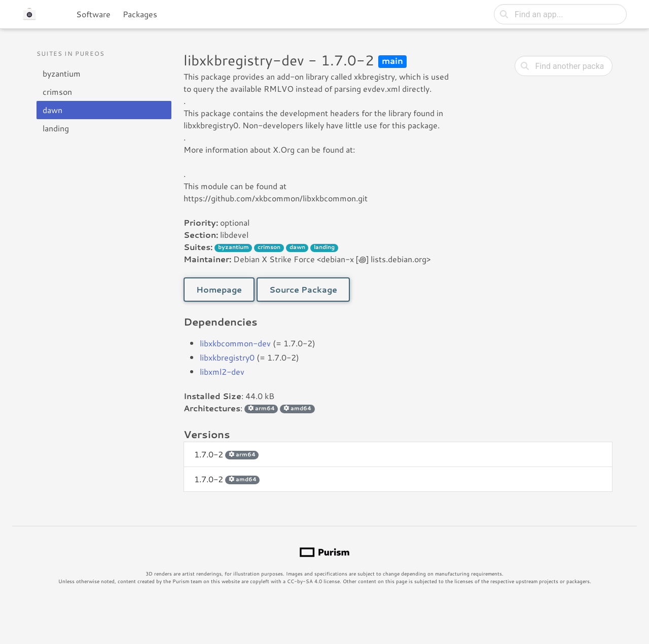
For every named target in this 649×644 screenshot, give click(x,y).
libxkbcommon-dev (235, 343)
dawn (52, 110)
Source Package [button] (303, 289)
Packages (140, 14)
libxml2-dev (222, 371)
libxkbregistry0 (227, 357)
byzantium (62, 73)
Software (93, 14)
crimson (57, 92)
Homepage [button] (219, 289)
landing (56, 128)
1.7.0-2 (226, 454)
